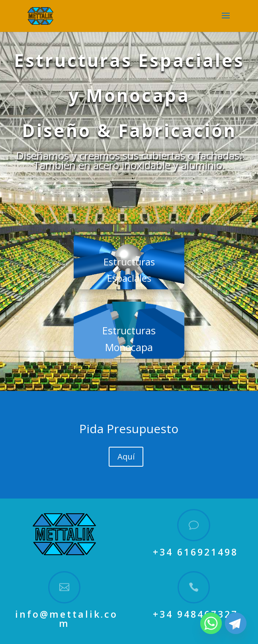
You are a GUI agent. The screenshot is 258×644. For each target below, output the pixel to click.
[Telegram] (236, 623)
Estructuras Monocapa (129, 339)
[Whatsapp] (211, 623)
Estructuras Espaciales (129, 270)
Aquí (126, 456)
